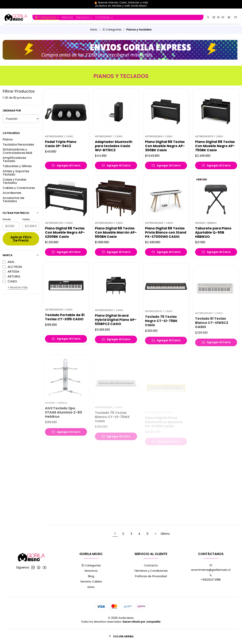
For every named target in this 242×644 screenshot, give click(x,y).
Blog (91, 576)
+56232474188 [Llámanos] (211, 578)
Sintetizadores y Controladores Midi (17, 151)
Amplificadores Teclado (14, 159)
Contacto (151, 565)
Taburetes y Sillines (17, 166)
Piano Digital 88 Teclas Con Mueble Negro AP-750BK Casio (215, 146)
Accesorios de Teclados (13, 200)
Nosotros (91, 571)
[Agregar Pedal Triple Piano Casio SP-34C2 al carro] (66, 165)
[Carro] (236, 17)
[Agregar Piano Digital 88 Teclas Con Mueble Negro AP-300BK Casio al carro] (166, 165)
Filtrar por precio (21, 213)
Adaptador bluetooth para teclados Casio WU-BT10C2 (114, 146)
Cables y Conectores (19, 188)
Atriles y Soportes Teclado (16, 173)
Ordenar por (12, 111)
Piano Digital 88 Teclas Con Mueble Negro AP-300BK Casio (165, 146)
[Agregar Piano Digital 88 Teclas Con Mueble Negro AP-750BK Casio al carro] (216, 165)
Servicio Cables (91, 581)
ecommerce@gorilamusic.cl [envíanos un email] (211, 568)
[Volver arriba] (121, 637)
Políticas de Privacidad (151, 576)
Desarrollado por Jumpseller (142, 622)
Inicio (94, 30)
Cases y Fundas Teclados (14, 181)
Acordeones (12, 193)
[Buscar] (208, 17)
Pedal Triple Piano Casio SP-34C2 (61, 144)
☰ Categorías (112, 30)
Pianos (8, 139)
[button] (47, 17)
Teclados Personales (18, 145)
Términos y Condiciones (151, 571)
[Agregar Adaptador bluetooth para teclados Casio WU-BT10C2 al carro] (116, 165)
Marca (21, 255)
